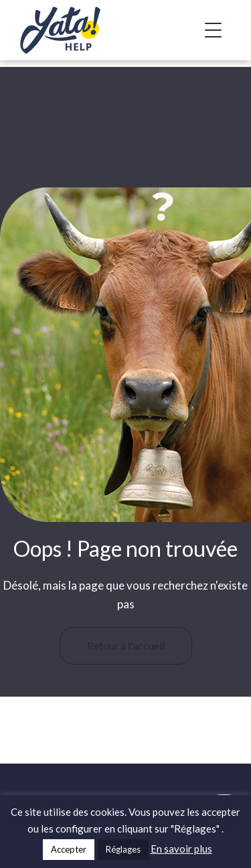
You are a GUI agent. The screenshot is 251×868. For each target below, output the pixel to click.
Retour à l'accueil (126, 645)
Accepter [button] (69, 849)
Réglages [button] (123, 849)
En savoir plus (181, 849)
